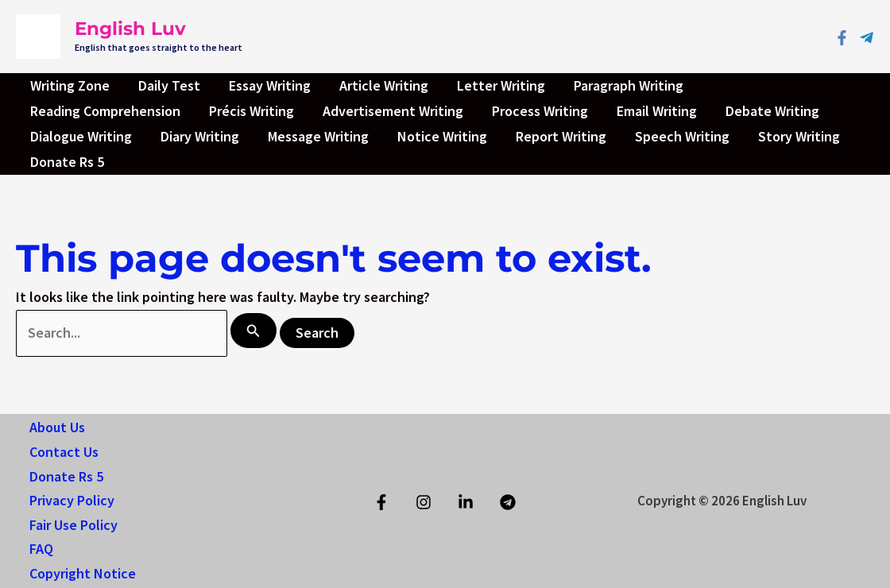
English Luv (130, 29)
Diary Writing (200, 136)
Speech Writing (682, 136)
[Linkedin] (466, 502)
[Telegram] (867, 38)
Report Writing (561, 136)
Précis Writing (252, 111)
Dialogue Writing (81, 136)
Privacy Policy (72, 500)
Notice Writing (442, 136)
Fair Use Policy (74, 525)
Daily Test (169, 85)
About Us (57, 427)
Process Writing (540, 111)
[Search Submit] (253, 331)
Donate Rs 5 (67, 162)
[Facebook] (842, 38)
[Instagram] (424, 502)
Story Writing (799, 136)
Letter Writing (501, 85)
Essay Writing (270, 85)
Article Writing (384, 85)
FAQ (41, 549)
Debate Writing (772, 111)
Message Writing (318, 136)
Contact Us (64, 452)
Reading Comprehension (105, 111)
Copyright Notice (83, 573)
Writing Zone (70, 85)
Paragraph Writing (629, 85)
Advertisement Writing (393, 111)
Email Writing (657, 111)
